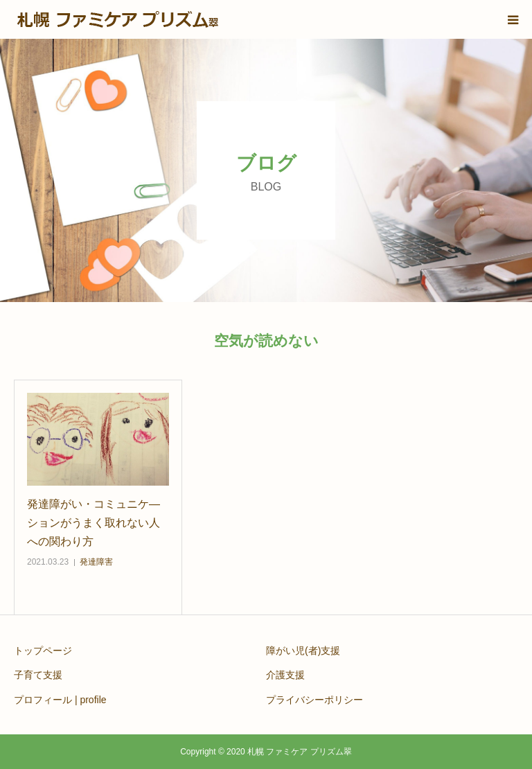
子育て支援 (38, 675)
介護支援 (285, 675)
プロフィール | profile (60, 700)
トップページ (43, 651)
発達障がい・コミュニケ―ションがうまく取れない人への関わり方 (94, 523)
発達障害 (96, 562)
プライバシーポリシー (314, 700)
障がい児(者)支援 (303, 651)
